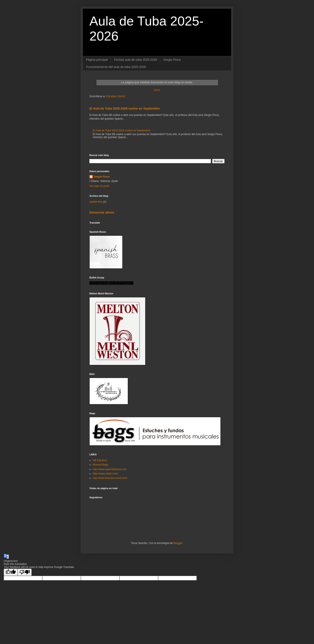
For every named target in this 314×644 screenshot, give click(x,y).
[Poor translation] (25, 572)
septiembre (96, 202)
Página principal (97, 60)
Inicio (157, 90)
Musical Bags (100, 465)
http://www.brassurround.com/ (110, 478)
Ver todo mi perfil (99, 186)
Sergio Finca (172, 60)
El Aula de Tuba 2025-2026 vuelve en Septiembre (125, 108)
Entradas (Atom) (115, 96)
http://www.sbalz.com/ (105, 474)
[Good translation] (11, 572)
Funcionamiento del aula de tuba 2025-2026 (116, 67)
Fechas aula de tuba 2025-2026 (136, 60)
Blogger (178, 543)
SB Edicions (100, 460)
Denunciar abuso (102, 212)
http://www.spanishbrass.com (110, 469)
